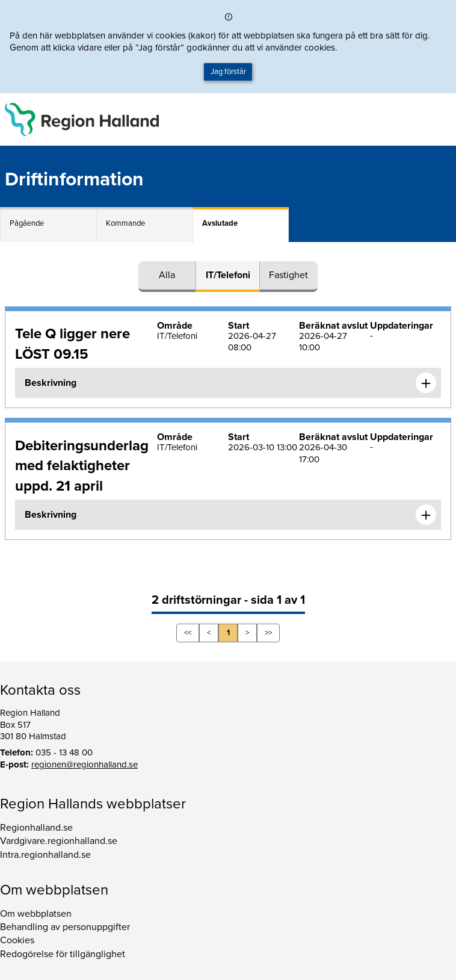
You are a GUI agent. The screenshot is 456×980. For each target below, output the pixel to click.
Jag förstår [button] (228, 72)
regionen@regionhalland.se (85, 764)
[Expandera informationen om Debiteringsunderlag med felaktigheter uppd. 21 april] (426, 515)
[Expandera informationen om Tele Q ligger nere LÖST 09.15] (426, 383)
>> (268, 633)
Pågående (27, 223)
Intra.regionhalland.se (45, 855)
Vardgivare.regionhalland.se (59, 841)
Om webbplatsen (36, 914)
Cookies (17, 940)
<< (188, 633)
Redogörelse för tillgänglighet (63, 954)
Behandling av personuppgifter (65, 927)
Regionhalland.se (36, 828)
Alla (167, 275)
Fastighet (288, 275)
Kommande (125, 223)
